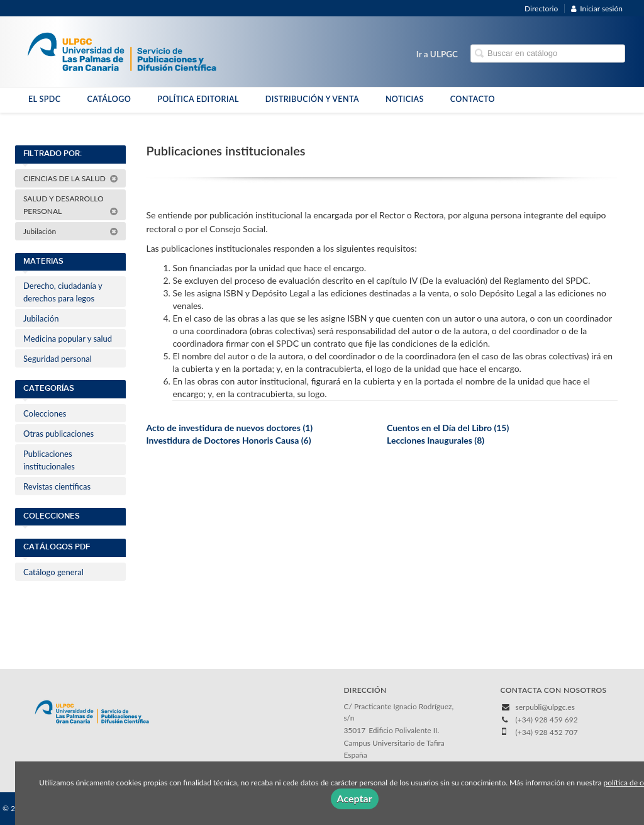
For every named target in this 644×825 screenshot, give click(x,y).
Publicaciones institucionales (49, 460)
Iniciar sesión (597, 8)
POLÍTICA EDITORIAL (198, 99)
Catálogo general (53, 572)
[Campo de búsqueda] (548, 54)
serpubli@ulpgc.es (545, 707)
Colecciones (45, 413)
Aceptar (355, 798)
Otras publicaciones (58, 434)
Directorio (541, 8)
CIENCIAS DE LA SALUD (71, 178)
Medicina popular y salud (68, 339)
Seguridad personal (58, 359)
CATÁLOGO (109, 99)
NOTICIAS (405, 99)
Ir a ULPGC (437, 54)
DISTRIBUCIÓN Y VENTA (312, 99)
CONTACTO (473, 99)
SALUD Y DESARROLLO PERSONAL (71, 205)
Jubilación (71, 231)
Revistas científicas (57, 486)
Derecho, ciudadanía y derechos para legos (63, 292)
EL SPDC (44, 99)
